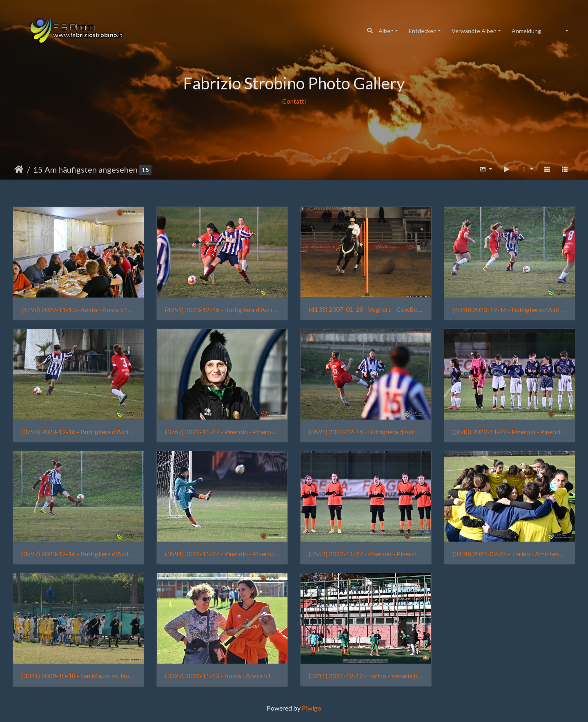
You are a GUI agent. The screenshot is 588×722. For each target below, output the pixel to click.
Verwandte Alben (474, 31)
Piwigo (312, 708)
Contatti (294, 101)
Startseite (19, 169)
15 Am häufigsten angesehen (85, 169)
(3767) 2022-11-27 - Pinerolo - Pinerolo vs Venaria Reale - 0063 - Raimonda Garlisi (222, 432)
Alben (386, 31)
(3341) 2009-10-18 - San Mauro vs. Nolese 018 (78, 676)
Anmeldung (526, 31)
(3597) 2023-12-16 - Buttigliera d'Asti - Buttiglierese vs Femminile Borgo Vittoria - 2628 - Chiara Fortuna (78, 554)
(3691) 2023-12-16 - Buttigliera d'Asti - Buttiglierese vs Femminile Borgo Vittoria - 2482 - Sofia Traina (366, 432)
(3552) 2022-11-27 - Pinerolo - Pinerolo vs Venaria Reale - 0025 (366, 554)
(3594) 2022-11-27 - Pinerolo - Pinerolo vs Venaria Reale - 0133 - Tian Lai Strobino (222, 554)
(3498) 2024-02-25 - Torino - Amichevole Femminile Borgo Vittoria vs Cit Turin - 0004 (510, 554)
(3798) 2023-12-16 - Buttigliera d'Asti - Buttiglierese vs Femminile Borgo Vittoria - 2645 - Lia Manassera (78, 432)
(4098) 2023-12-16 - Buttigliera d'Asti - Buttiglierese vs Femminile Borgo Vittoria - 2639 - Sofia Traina (510, 310)
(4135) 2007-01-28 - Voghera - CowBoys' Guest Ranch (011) (366, 309)
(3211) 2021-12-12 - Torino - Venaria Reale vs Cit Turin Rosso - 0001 (366, 676)
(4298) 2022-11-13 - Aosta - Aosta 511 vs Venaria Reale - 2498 (78, 310)
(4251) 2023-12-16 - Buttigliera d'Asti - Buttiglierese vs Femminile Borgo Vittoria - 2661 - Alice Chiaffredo (222, 310)
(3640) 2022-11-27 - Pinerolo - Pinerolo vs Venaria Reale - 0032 (510, 432)
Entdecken (423, 31)
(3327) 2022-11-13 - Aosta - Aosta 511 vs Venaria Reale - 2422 (222, 676)
